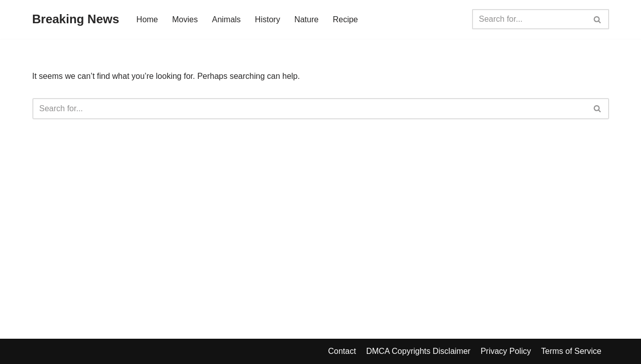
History (268, 19)
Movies (185, 19)
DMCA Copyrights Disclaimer (418, 351)
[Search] (529, 19)
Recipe (346, 19)
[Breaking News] (76, 19)
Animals (226, 19)
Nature (307, 19)
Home (147, 19)
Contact (342, 351)
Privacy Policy (506, 351)
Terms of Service (571, 351)
